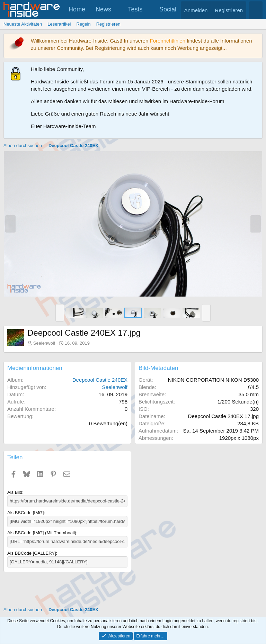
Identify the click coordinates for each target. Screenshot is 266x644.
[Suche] (256, 10)
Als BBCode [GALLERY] (32, 553)
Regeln (84, 24)
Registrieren (108, 24)
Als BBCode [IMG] (25, 513)
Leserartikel (59, 24)
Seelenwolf (44, 343)
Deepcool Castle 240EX (100, 380)
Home (77, 9)
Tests (135, 9)
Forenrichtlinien (167, 41)
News (103, 9)
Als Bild (15, 492)
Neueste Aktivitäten (23, 24)
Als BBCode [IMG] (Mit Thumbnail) (42, 533)
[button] (117, 10)
